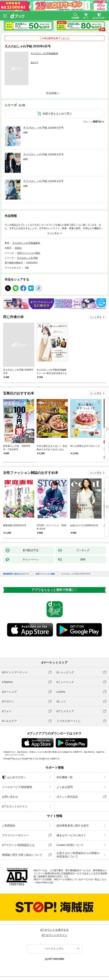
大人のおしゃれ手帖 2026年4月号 (43, 154)
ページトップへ (55, 949)
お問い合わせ (10, 797)
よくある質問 (65, 787)
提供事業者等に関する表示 (73, 826)
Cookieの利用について (70, 845)
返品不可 (34, 63)
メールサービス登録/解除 (17, 787)
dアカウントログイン (15, 806)
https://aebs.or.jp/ (45, 882)
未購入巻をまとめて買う (57, 114)
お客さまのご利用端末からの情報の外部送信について (78, 855)
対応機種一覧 (65, 777)
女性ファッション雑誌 (29, 253)
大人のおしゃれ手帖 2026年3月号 (43, 181)
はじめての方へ (14, 777)
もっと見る (96, 317)
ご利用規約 (9, 826)
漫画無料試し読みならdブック (16, 574)
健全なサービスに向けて (71, 835)
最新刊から (99, 122)
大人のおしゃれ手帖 (27, 258)
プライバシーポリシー (15, 835)
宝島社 (18, 248)
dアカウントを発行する (55, 930)
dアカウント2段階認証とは (18, 845)
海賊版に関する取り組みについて (22, 855)
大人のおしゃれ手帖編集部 (44, 53)
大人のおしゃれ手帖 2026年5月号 (43, 128)
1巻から (87, 122)
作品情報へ (53, 93)
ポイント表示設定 (67, 797)
